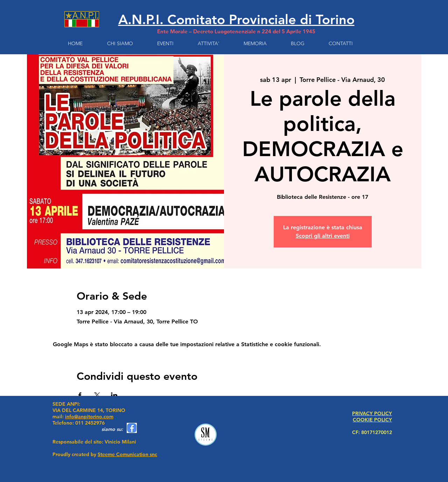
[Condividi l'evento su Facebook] (80, 395)
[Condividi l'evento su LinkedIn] (114, 395)
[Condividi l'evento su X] (97, 395)
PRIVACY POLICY (372, 413)
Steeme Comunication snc (127, 454)
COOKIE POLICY (372, 420)
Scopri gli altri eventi (323, 236)
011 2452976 (90, 423)
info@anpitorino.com (89, 417)
